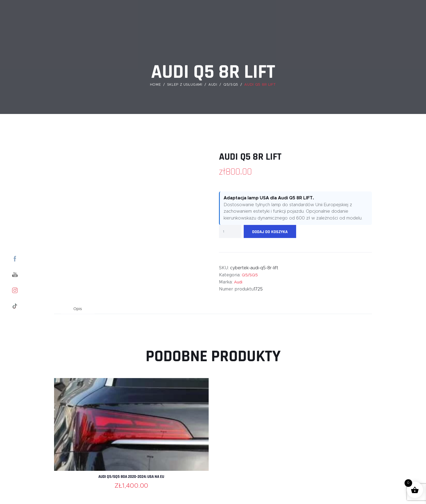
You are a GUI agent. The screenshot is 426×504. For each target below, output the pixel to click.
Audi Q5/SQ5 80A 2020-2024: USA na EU (131, 478)
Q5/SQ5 (232, 85)
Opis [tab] (79, 309)
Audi (214, 85)
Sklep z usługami (184, 85)
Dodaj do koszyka (270, 232)
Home (155, 85)
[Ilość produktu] (230, 231)
